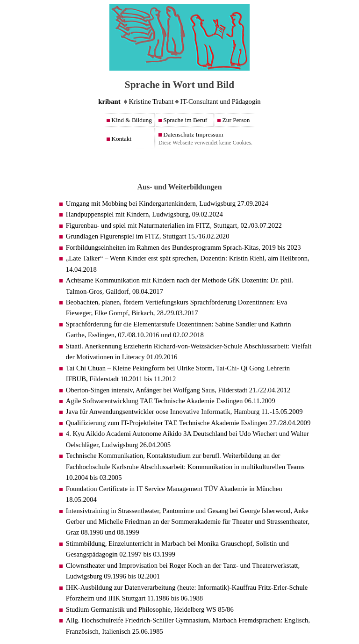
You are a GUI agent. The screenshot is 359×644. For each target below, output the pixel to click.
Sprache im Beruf (183, 120)
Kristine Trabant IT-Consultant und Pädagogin (179, 101)
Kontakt (119, 139)
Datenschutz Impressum (191, 134)
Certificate (113, 489)
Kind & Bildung (129, 120)
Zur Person (233, 120)
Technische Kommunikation (104, 456)
